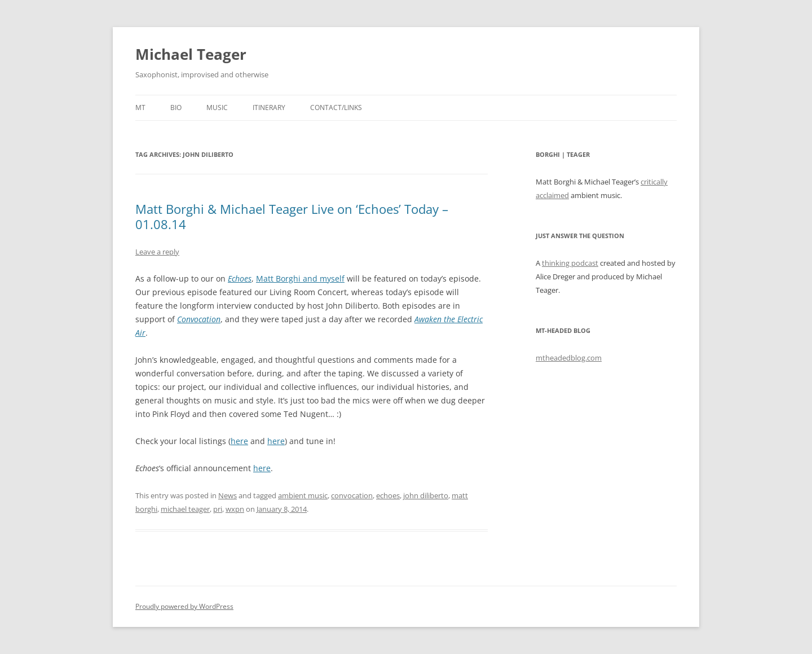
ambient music (303, 495)
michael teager (185, 509)
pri (218, 509)
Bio (176, 107)
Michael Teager (191, 54)
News (228, 495)
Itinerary (269, 107)
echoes (388, 495)
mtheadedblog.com (569, 358)
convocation (352, 495)
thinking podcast (570, 263)
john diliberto (426, 495)
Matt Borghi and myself (300, 278)
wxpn (235, 509)
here (239, 441)
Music (217, 107)
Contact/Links (336, 107)
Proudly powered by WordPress (184, 606)
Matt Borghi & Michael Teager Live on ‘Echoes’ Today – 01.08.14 (292, 216)
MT (140, 107)
